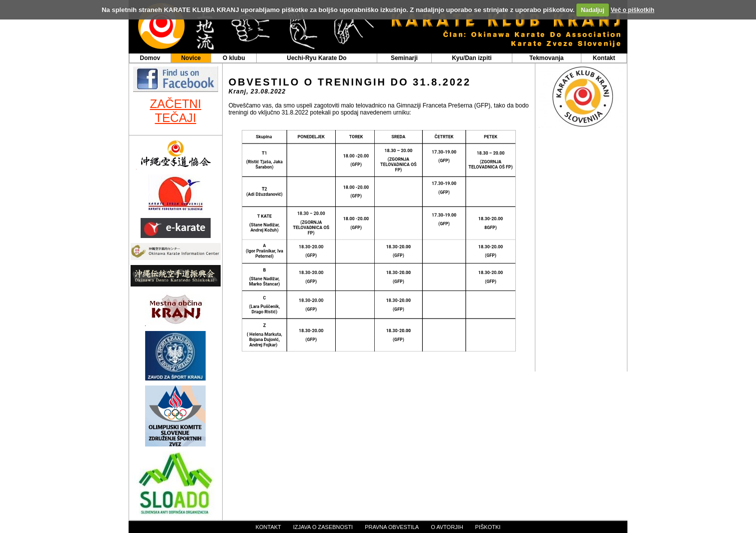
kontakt (268, 527)
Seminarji (404, 58)
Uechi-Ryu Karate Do (316, 58)
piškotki (488, 527)
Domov (150, 58)
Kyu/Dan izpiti (472, 58)
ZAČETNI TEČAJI (175, 111)
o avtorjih (447, 527)
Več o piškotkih (632, 10)
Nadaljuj (593, 10)
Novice (191, 58)
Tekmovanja (546, 58)
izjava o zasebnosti (323, 527)
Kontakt (604, 58)
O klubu (234, 58)
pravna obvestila (392, 527)
